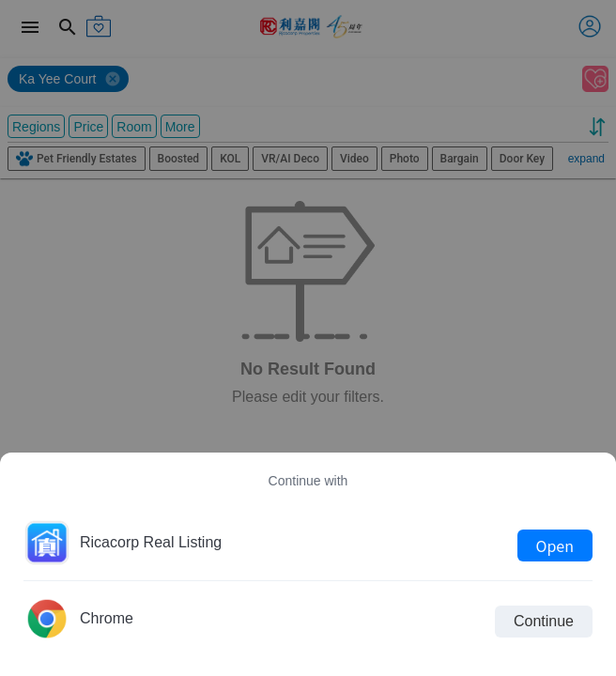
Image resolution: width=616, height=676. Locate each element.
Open (555, 545)
